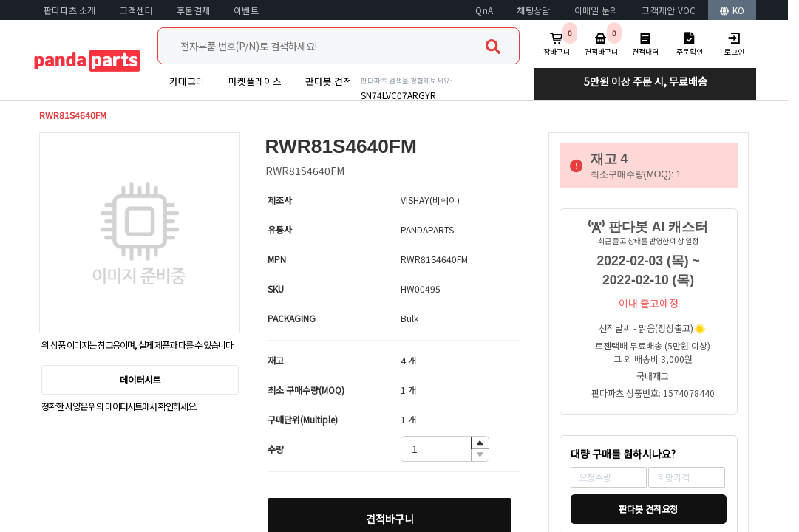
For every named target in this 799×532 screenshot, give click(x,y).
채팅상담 (533, 10)
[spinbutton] (445, 449)
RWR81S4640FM (73, 115)
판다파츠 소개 (70, 10)
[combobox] (339, 46)
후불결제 (193, 10)
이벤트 (246, 10)
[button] (480, 443)
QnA (484, 10)
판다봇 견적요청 (648, 509)
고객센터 (136, 10)
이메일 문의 (596, 10)
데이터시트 (140, 380)
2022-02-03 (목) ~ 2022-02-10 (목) (649, 270)
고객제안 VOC (669, 10)
